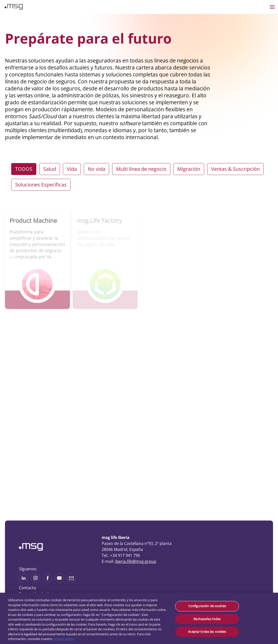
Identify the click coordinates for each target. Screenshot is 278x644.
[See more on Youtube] (59, 581)
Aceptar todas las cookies (207, 632)
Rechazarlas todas (207, 619)
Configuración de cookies (207, 606)
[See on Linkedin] (47, 581)
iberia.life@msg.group (136, 561)
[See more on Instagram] (36, 581)
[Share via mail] (71, 581)
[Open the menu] (272, 7)
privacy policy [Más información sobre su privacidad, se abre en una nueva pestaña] (64, 639)
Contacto (27, 588)
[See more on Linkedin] (24, 581)
